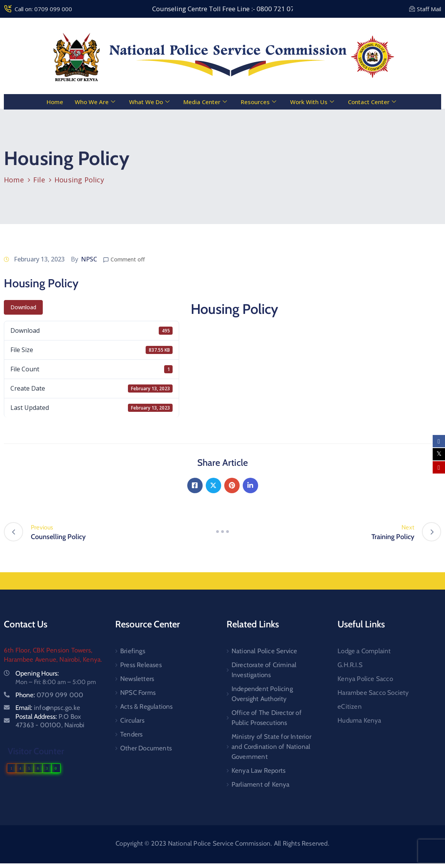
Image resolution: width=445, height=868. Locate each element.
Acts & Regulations (147, 706)
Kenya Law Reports (259, 770)
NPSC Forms (138, 693)
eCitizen (350, 706)
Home (55, 102)
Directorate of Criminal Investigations (264, 670)
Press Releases (141, 665)
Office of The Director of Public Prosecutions (267, 718)
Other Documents (146, 748)
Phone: (49, 695)
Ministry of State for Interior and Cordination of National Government (271, 747)
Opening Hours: (37, 673)
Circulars (132, 720)
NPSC (89, 259)
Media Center (205, 102)
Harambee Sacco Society (373, 693)
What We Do (149, 102)
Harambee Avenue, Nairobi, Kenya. (53, 659)
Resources (259, 102)
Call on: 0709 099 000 (43, 9)
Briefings (133, 651)
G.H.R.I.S (350, 665)
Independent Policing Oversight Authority (262, 694)
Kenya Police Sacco (365, 679)
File (39, 180)
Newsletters (137, 679)
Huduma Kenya (359, 720)
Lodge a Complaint (364, 651)
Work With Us (312, 102)
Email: (48, 708)
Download (23, 307)
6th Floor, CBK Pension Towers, (48, 650)
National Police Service (264, 651)
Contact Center (372, 102)
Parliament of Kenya (261, 784)
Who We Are (95, 102)
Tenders (131, 734)
